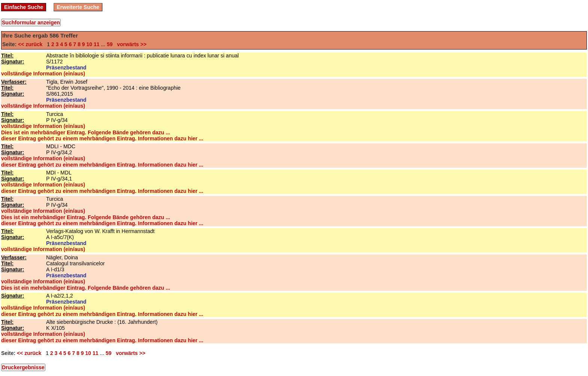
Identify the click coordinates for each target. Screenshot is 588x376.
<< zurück (32, 44)
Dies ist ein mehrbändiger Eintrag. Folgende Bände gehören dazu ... (85, 132)
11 (97, 44)
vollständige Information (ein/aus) (43, 74)
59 (110, 44)
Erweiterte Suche (78, 7)
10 (89, 44)
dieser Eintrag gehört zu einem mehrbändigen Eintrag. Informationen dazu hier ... (102, 138)
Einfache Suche (24, 7)
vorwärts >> (130, 44)
